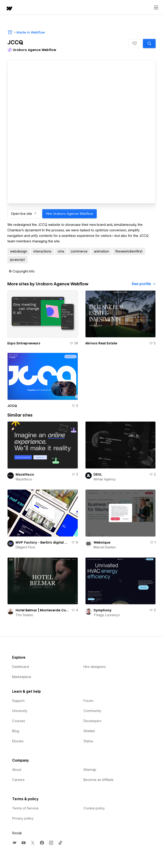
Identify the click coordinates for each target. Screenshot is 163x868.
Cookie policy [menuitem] (94, 808)
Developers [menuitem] (92, 721)
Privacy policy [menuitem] (23, 818)
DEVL (98, 474)
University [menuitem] (20, 711)
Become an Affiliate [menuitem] (98, 780)
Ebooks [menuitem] (18, 741)
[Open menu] (156, 8)
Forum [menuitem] (88, 701)
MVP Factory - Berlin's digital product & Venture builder (43, 542)
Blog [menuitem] (16, 731)
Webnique (102, 542)
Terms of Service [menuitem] (25, 808)
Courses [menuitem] (19, 721)
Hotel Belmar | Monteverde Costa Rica (43, 610)
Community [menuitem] (92, 711)
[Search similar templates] (149, 43)
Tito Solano (24, 615)
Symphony (102, 610)
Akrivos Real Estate (101, 343)
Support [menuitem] (18, 701)
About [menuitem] (17, 770)
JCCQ (12, 406)
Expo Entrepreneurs (24, 343)
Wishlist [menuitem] (89, 731)
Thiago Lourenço (107, 615)
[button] (135, 43)
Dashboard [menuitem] (21, 667)
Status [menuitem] (88, 741)
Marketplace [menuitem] (22, 677)
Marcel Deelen (105, 547)
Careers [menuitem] (18, 780)
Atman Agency (105, 479)
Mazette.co (25, 474)
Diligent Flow (25, 547)
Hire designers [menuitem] (95, 667)
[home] (9, 9)
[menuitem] (14, 843)
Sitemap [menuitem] (90, 770)
